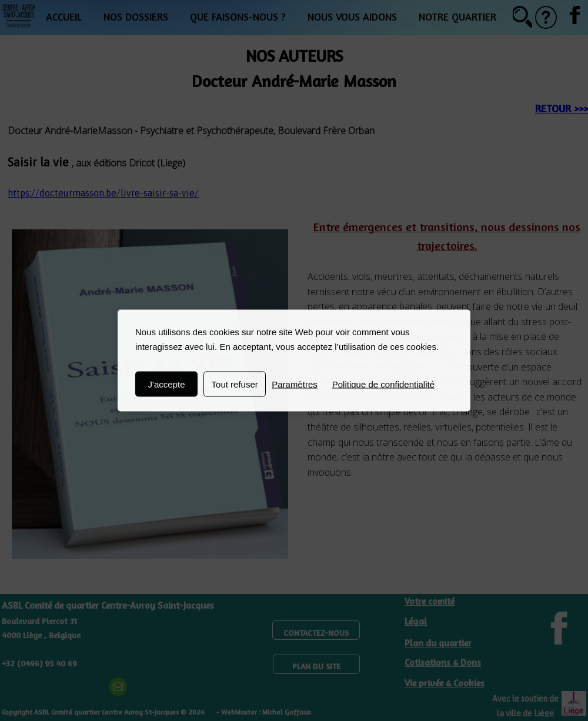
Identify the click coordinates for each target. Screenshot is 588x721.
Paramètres (295, 384)
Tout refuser (235, 384)
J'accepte (167, 384)
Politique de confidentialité (383, 384)
